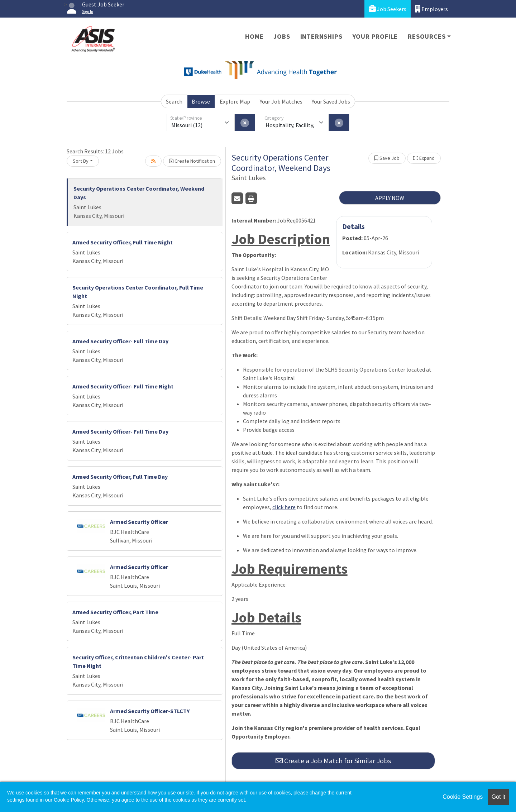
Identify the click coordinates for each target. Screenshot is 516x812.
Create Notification (192, 161)
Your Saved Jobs (331, 101)
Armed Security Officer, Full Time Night (123, 242)
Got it (498, 797)
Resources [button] (427, 36)
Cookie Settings (463, 797)
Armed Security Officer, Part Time (115, 612)
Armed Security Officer (139, 522)
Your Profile (375, 36)
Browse (201, 101)
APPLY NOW (390, 198)
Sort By (81, 161)
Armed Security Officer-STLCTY (150, 711)
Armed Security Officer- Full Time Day (120, 341)
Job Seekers (388, 9)
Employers (431, 9)
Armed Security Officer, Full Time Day (120, 477)
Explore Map (235, 101)
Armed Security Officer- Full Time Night (123, 386)
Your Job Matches (281, 101)
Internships (321, 36)
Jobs (282, 36)
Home (254, 36)
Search (174, 101)
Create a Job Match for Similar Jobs (333, 761)
